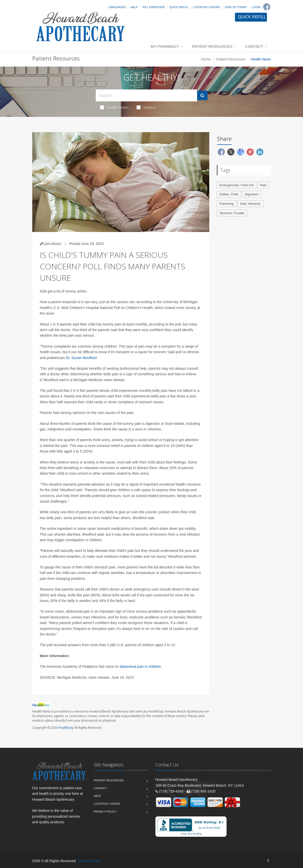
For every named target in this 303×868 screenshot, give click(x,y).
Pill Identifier (154, 7)
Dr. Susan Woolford (81, 358)
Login (256, 7)
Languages (117, 7)
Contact (254, 46)
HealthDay (66, 728)
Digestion (252, 194)
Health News (114, 107)
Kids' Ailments (251, 204)
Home (206, 59)
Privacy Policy (105, 812)
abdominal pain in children (140, 666)
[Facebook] (267, 7)
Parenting (227, 204)
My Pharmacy (165, 46)
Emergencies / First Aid (236, 185)
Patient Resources (212, 46)
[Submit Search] (202, 95)
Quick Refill (179, 7)
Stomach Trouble (232, 213)
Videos (146, 107)
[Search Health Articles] (146, 95)
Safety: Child (229, 194)
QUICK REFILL (252, 17)
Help (134, 7)
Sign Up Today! (236, 7)
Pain (263, 185)
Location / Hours (206, 7)
